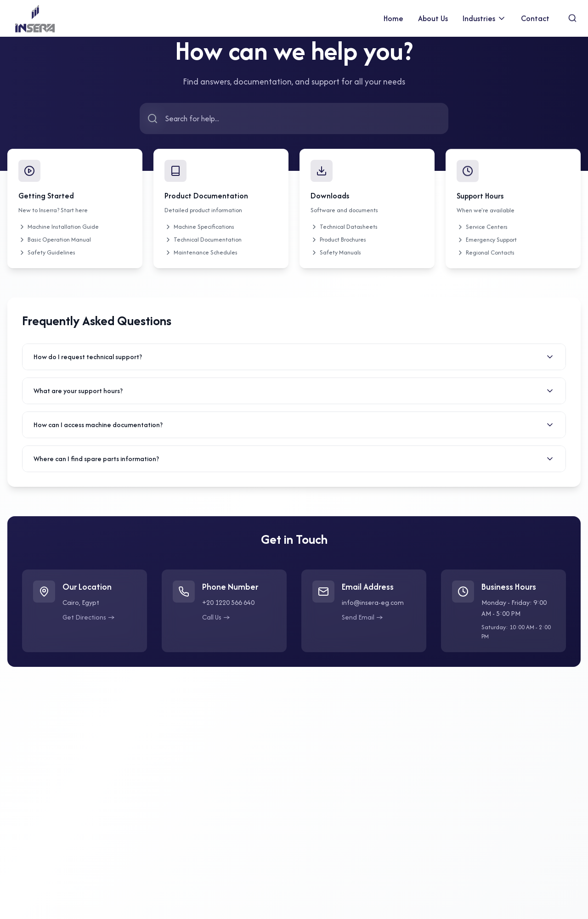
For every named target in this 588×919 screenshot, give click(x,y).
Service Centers (482, 235)
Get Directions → (89, 620)
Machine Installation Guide (59, 227)
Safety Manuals (336, 261)
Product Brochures (338, 248)
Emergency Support (487, 248)
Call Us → (216, 620)
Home (393, 18)
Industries (484, 16)
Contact (535, 14)
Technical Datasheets (344, 235)
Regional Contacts (486, 261)
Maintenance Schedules (201, 258)
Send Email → (362, 620)
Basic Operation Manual (55, 240)
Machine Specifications (199, 232)
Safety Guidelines (47, 253)
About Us (433, 17)
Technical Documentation (203, 245)
